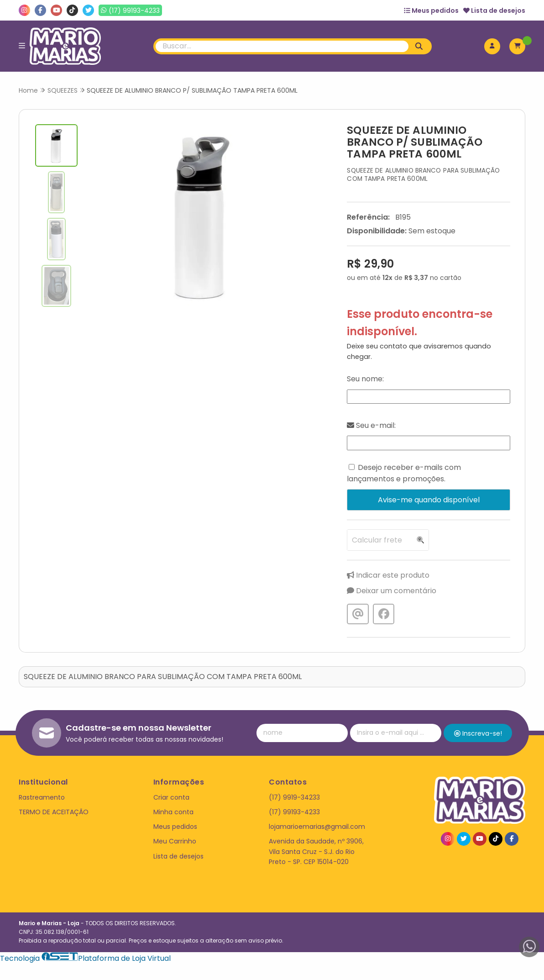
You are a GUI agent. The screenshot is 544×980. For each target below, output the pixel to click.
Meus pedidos (431, 11)
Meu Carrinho (175, 841)
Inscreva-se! (478, 733)
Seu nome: (365, 379)
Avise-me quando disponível (429, 500)
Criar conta (171, 797)
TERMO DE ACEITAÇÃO (54, 812)
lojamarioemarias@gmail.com (317, 827)
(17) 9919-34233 (294, 797)
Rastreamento (42, 797)
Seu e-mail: (371, 425)
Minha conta (173, 812)
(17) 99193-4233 (294, 812)
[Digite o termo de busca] (282, 46)
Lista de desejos (494, 11)
